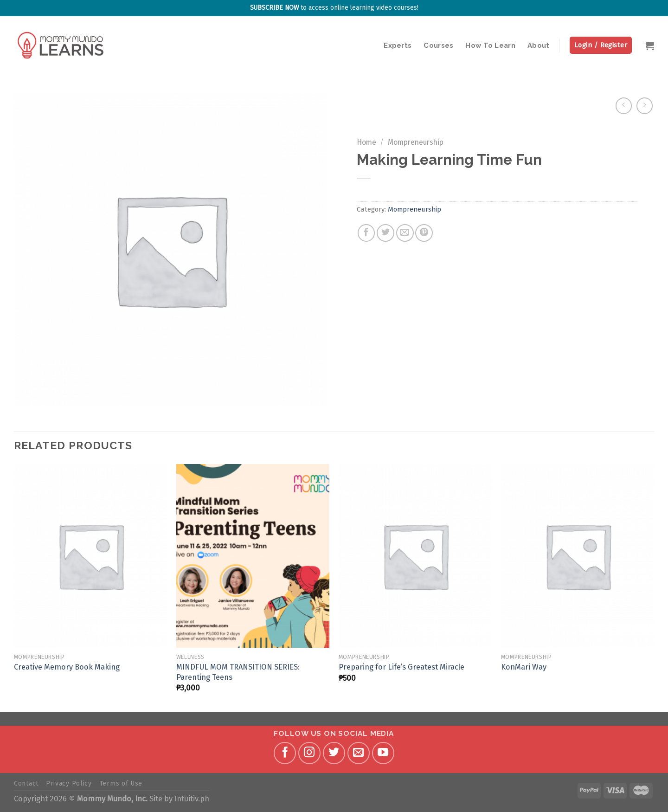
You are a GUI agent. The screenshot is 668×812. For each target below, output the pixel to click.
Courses (438, 45)
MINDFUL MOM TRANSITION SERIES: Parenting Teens (238, 672)
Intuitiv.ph (192, 799)
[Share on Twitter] (385, 233)
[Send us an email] (359, 753)
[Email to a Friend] (405, 233)
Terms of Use (121, 783)
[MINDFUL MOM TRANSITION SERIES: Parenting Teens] (253, 556)
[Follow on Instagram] (309, 753)
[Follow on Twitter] (334, 753)
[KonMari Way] (578, 556)
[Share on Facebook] (366, 233)
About (538, 45)
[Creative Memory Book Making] (90, 556)
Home (366, 142)
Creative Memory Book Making (67, 667)
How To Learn (490, 45)
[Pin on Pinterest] (424, 233)
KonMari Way (524, 667)
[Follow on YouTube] (383, 753)
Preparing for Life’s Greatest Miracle (401, 667)
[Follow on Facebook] (285, 753)
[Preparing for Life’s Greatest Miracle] (415, 556)
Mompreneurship (416, 142)
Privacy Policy (69, 783)
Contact (26, 783)
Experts (398, 45)
